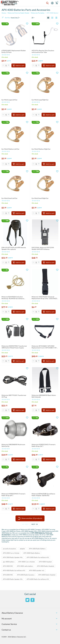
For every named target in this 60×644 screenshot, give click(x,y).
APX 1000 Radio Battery (37, 549)
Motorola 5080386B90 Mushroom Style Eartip (13, 445)
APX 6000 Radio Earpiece (26, 575)
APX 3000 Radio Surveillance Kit (38, 557)
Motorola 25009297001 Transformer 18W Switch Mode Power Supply (14, 347)
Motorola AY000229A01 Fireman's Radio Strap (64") (13, 495)
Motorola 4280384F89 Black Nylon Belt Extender (44, 396)
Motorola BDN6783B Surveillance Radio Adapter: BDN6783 (43, 495)
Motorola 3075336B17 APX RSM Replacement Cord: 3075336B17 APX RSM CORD (45, 347)
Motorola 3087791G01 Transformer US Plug (14, 396)
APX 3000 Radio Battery (32, 553)
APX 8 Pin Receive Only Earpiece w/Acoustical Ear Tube (43, 51)
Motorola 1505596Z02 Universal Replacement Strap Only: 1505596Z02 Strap (45, 298)
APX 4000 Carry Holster (27, 562)
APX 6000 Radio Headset (47, 575)
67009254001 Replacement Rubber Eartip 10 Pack (14, 51)
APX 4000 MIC (8, 566)
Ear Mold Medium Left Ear (10, 149)
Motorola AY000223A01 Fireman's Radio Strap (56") (44, 445)
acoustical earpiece (9, 549)
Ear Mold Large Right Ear (40, 100)
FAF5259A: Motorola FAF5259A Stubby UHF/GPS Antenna (43, 248)
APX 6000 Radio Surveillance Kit (38, 579)
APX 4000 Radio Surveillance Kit (14, 570)
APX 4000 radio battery (25, 566)
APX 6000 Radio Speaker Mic (13, 579)
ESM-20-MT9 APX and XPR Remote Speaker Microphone (14, 248)
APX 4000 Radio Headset (45, 566)
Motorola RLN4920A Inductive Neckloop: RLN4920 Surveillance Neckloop (13, 298)
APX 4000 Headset (45, 562)
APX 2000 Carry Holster (11, 553)
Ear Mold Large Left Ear (10, 100)
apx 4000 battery (9, 562)
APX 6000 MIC (8, 575)
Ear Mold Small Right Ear (40, 198)
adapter (22, 549)
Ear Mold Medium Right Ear (41, 149)
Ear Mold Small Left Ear (10, 198)
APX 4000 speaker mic (37, 570)
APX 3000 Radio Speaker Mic (13, 557)
